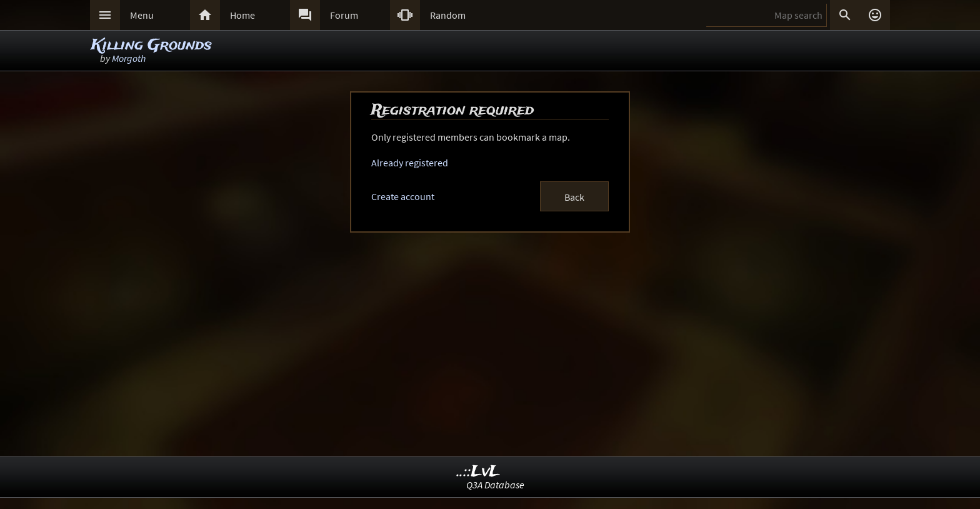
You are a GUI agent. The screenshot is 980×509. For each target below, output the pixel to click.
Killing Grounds (152, 45)
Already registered (410, 163)
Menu (142, 15)
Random (448, 15)
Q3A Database (495, 485)
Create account (403, 196)
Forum (344, 15)
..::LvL (478, 472)
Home (242, 15)
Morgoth (129, 58)
